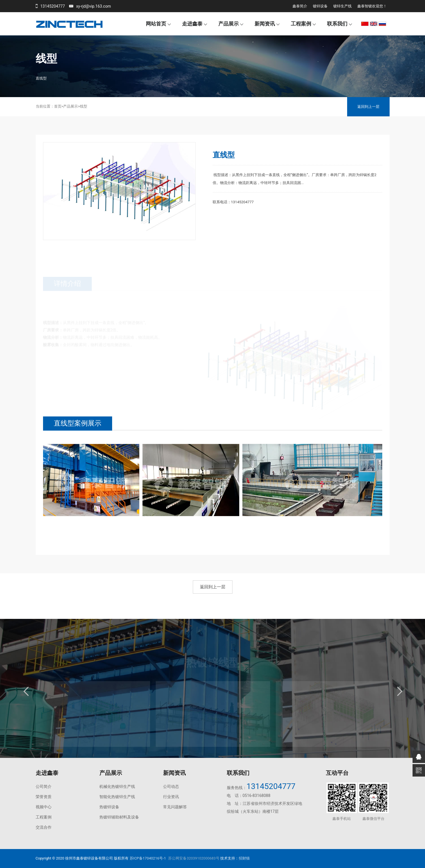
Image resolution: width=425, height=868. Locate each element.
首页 (58, 106)
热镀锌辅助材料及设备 (119, 817)
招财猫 (244, 858)
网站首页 (156, 24)
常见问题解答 (175, 807)
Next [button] (400, 691)
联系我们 (337, 24)
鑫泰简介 (300, 6)
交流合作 (44, 827)
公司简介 (44, 786)
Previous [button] (26, 691)
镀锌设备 (320, 6)
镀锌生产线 (342, 6)
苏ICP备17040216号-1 (148, 858)
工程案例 (301, 24)
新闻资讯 (265, 24)
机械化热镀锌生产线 (117, 786)
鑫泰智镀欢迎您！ (372, 6)
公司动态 (171, 786)
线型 (84, 106)
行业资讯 (171, 797)
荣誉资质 (44, 797)
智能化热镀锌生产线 (117, 797)
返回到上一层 (368, 107)
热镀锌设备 (109, 807)
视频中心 (44, 807)
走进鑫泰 (192, 24)
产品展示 (228, 24)
